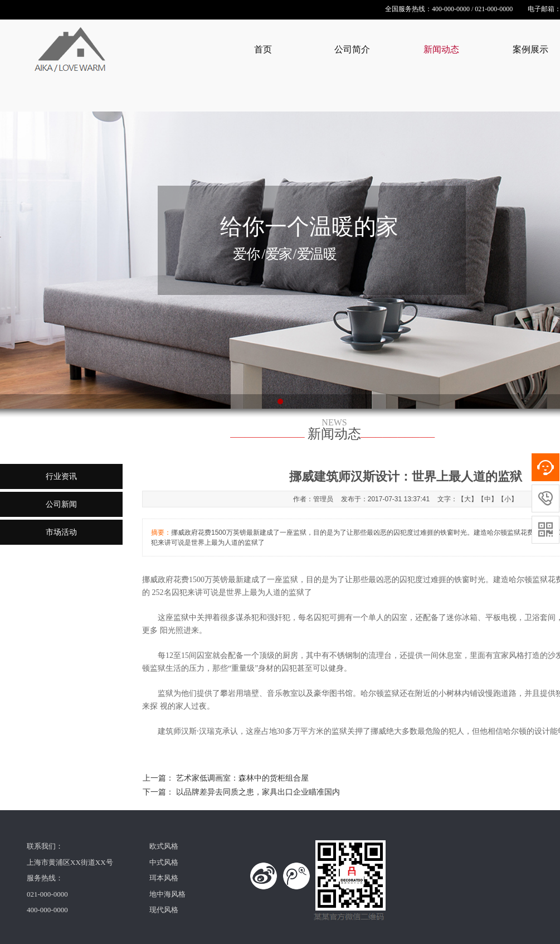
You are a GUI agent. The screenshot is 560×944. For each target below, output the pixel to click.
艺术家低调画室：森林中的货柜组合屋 (242, 778)
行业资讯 (61, 476)
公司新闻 (61, 504)
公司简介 (352, 49)
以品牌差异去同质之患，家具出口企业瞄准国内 (258, 792)
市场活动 (61, 532)
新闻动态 (441, 49)
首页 (263, 49)
